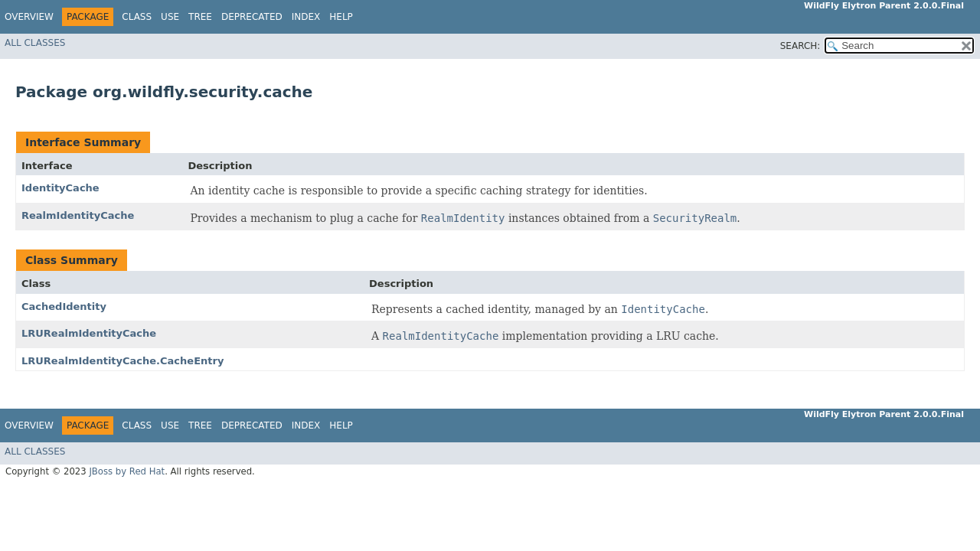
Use (170, 17)
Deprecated (252, 17)
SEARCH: (800, 46)
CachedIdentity (64, 306)
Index (306, 17)
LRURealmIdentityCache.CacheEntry (122, 361)
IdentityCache (60, 188)
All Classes (35, 43)
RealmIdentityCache (78, 215)
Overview (29, 17)
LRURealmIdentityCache (89, 333)
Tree (200, 17)
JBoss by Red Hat (127, 471)
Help (341, 17)
